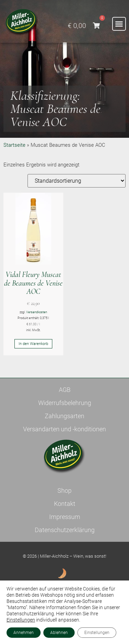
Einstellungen (21, 620)
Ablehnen (59, 633)
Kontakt (65, 504)
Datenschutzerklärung (65, 530)
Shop (64, 491)
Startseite (14, 145)
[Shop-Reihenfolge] (77, 181)
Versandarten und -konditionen (64, 429)
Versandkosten (37, 312)
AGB (65, 390)
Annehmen (24, 633)
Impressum (65, 517)
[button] (119, 24)
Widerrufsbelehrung (65, 403)
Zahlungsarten (64, 416)
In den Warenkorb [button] (33, 344)
